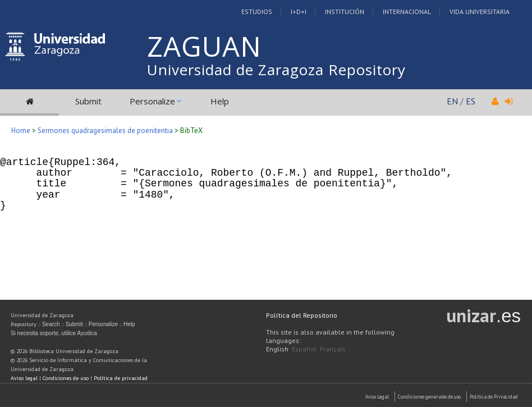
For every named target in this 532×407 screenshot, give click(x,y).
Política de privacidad (121, 378)
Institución (345, 12)
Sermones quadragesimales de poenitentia (105, 131)
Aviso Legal (377, 397)
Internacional (407, 12)
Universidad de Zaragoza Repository (276, 70)
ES (471, 101)
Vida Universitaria (480, 12)
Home (21, 131)
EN (452, 101)
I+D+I (299, 12)
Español (304, 349)
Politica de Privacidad (494, 397)
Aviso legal (24, 378)
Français (333, 349)
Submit (88, 101)
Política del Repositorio (302, 315)
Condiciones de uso (66, 378)
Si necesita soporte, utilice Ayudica (54, 333)
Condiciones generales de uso (429, 397)
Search (51, 324)
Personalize (152, 101)
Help (220, 101)
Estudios (257, 12)
